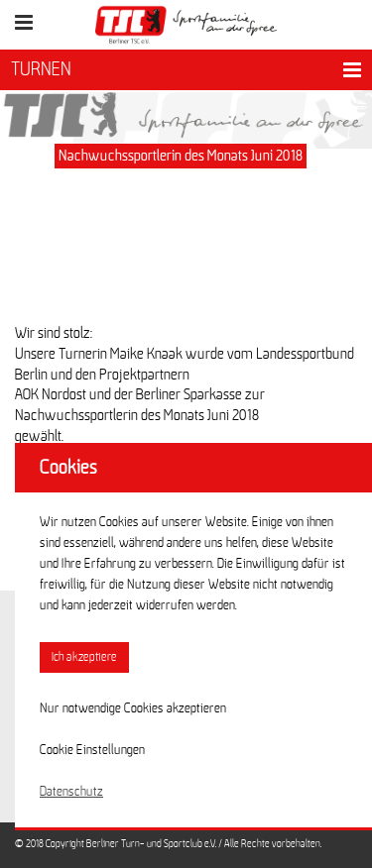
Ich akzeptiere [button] (84, 657)
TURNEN (41, 69)
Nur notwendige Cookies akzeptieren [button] (133, 708)
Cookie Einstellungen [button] (92, 750)
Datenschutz (71, 792)
